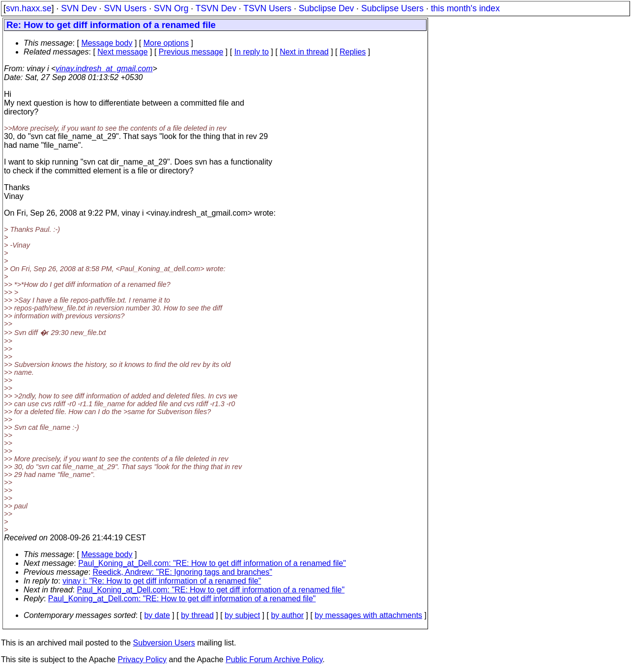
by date (157, 615)
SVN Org (171, 8)
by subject (242, 615)
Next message (122, 52)
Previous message (191, 52)
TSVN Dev (216, 8)
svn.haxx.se (29, 8)
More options (166, 43)
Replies (353, 52)
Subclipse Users (392, 8)
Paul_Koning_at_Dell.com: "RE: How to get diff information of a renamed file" (212, 563)
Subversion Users (164, 643)
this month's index (465, 8)
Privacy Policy (142, 659)
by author (287, 615)
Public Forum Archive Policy (274, 659)
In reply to (252, 52)
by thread (197, 615)
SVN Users (125, 8)
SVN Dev (79, 8)
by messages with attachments (368, 615)
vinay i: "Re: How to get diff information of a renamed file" (162, 581)
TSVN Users (267, 8)
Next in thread (304, 52)
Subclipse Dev (326, 8)
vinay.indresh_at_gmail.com (104, 69)
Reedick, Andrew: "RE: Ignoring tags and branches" (183, 572)
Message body (107, 43)
